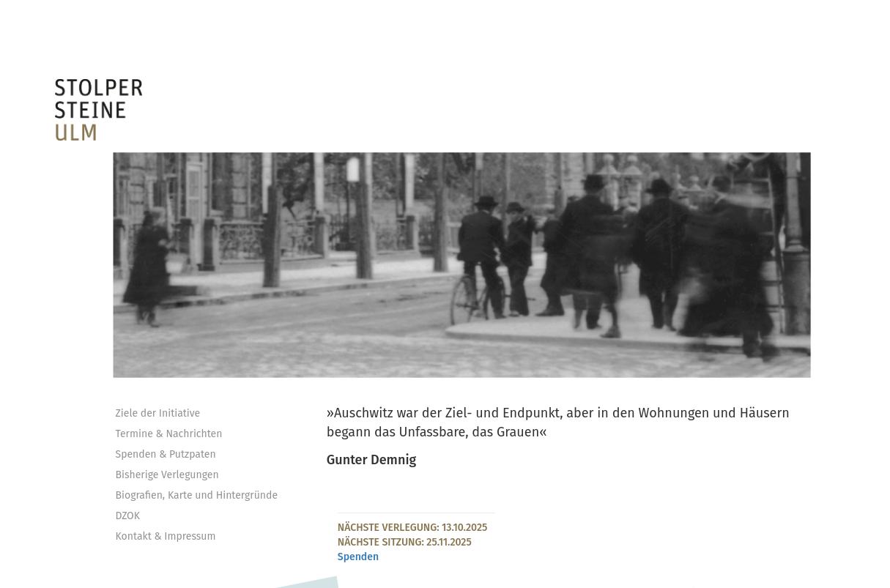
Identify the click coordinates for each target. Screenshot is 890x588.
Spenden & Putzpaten (166, 454)
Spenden (358, 557)
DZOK (128, 516)
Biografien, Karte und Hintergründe (197, 495)
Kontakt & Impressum (166, 536)
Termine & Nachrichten (169, 434)
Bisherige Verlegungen (167, 475)
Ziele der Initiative (158, 413)
